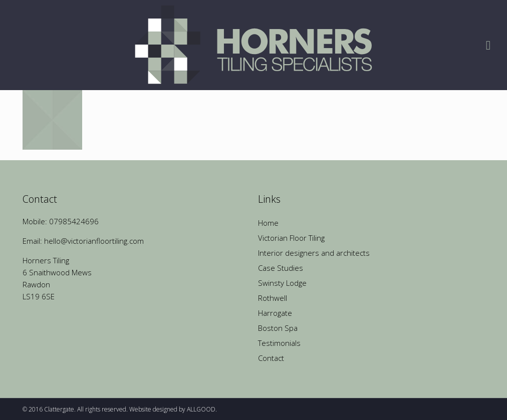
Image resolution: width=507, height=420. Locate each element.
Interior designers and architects (314, 253)
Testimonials (279, 343)
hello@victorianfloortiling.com (94, 241)
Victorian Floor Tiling (291, 238)
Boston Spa (278, 328)
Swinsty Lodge (282, 283)
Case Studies (281, 268)
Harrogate (275, 313)
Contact (271, 358)
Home (268, 223)
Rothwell (273, 298)
